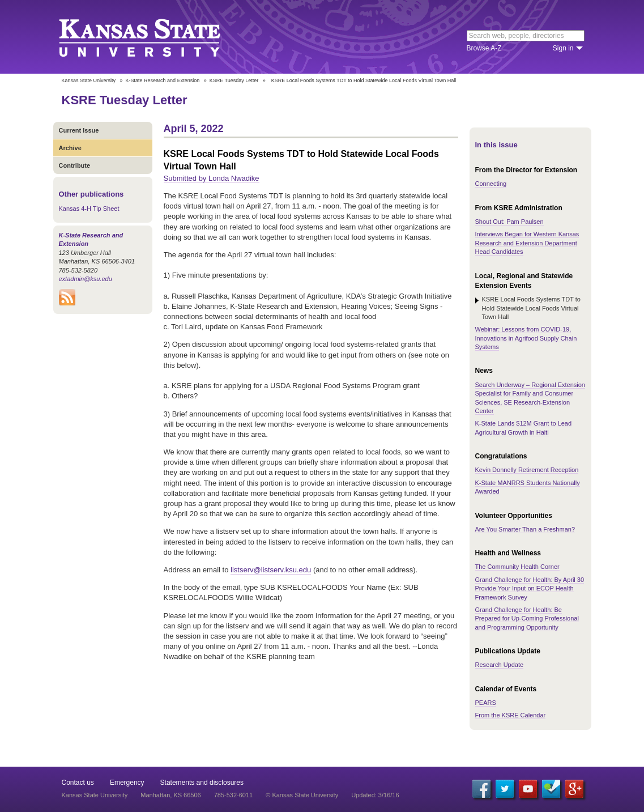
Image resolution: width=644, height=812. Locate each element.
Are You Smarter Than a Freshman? (525, 529)
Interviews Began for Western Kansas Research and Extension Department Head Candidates (527, 243)
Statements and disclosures (202, 783)
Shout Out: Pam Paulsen (509, 222)
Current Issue (79, 130)
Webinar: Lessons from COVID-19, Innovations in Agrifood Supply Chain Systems (526, 338)
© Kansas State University (302, 795)
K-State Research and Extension (163, 80)
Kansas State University (154, 37)
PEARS (486, 703)
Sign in (563, 48)
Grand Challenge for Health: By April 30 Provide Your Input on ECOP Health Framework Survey (530, 588)
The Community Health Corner (517, 567)
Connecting (491, 184)
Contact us (78, 783)
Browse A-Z (484, 48)
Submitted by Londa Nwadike (212, 178)
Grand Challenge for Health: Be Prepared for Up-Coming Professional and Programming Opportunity (527, 618)
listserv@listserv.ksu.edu (271, 570)
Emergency (127, 783)
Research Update (500, 665)
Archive (70, 148)
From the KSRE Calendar (511, 715)
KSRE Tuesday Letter (234, 80)
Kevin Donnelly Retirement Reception (527, 470)
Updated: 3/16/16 (375, 795)
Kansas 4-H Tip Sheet (89, 209)
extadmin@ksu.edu (86, 279)
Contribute (75, 165)
